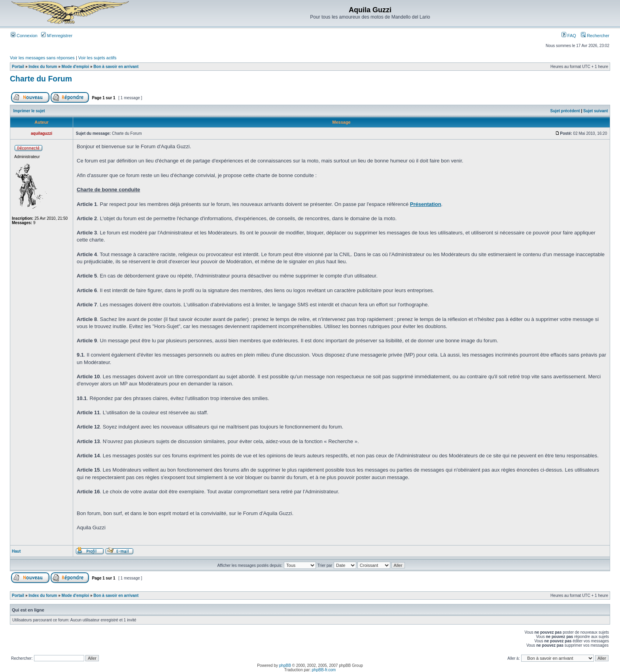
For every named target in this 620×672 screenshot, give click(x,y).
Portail (18, 67)
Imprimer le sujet (29, 111)
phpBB (285, 665)
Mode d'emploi (76, 67)
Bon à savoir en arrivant (116, 67)
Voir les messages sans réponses (42, 58)
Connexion (24, 36)
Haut (16, 551)
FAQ (569, 36)
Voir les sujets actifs (97, 58)
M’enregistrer (57, 36)
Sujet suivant (595, 111)
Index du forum (43, 67)
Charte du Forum (41, 79)
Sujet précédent (565, 111)
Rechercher (595, 36)
